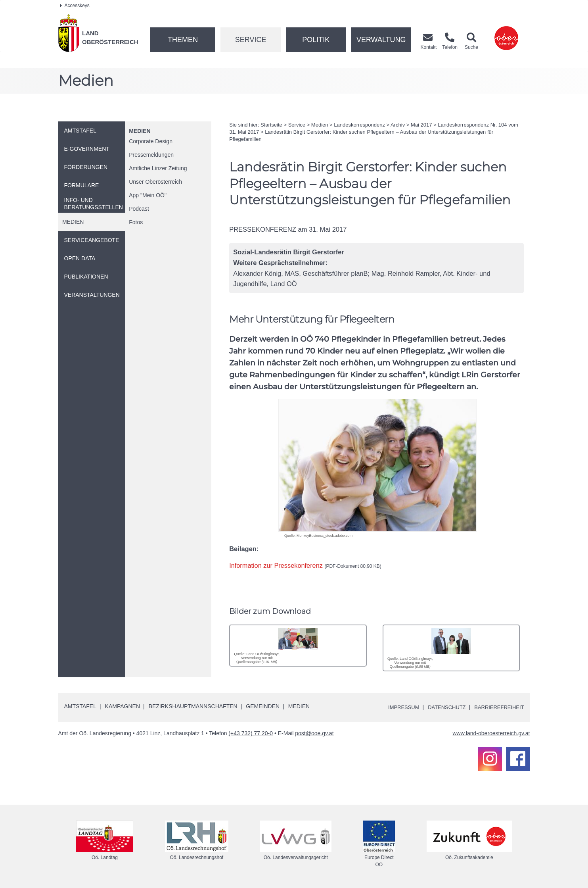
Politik (316, 40)
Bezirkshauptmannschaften (193, 706)
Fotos (136, 222)
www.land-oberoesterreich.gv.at (491, 733)
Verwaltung (381, 40)
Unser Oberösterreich (155, 182)
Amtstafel (80, 706)
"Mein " (148, 195)
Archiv (398, 125)
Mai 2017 (421, 125)
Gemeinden (263, 706)
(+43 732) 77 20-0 (251, 733)
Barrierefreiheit (497, 707)
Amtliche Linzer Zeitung (158, 168)
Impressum (396, 707)
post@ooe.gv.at (314, 733)
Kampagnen (123, 706)
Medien (140, 131)
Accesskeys (75, 6)
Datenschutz (441, 707)
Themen (183, 40)
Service (251, 40)
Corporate (151, 141)
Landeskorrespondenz (359, 125)
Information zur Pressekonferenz (306, 565)
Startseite (271, 125)
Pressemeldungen (151, 155)
